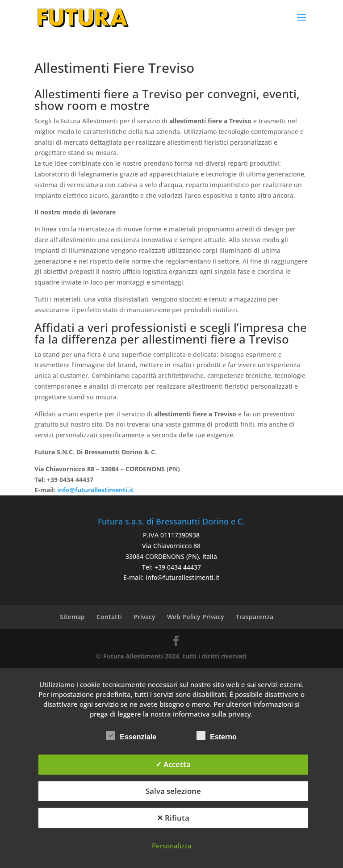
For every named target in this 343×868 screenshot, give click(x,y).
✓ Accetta (173, 764)
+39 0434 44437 (178, 567)
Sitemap (72, 617)
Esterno (217, 736)
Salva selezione (173, 791)
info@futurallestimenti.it (182, 577)
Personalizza (172, 846)
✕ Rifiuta (173, 818)
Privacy (144, 617)
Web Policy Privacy (196, 617)
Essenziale (131, 736)
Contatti (109, 617)
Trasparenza (255, 617)
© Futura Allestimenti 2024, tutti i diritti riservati (171, 656)
